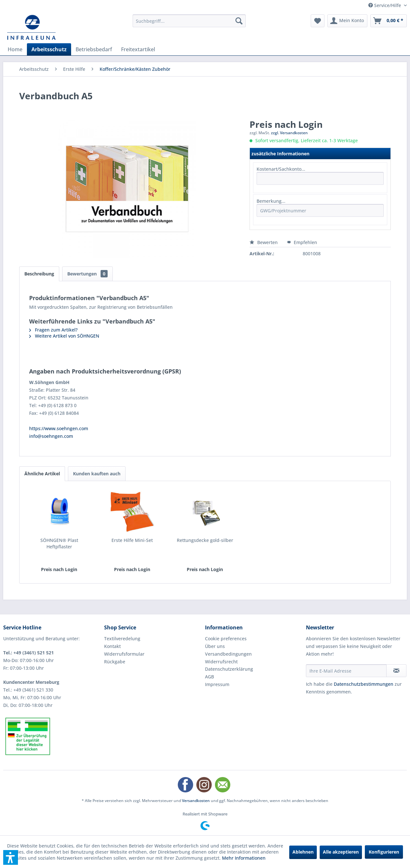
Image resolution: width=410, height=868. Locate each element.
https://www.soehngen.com (59, 428)
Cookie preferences (226, 639)
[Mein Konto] (347, 21)
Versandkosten (196, 801)
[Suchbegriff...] (189, 21)
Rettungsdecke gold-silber (205, 540)
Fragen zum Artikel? (53, 330)
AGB (209, 677)
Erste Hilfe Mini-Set (132, 540)
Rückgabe (115, 662)
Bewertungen (87, 274)
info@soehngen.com (51, 436)
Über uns (215, 646)
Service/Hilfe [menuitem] (385, 5)
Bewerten (264, 242)
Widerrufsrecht (221, 662)
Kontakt (112, 646)
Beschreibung (39, 274)
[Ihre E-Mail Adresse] (346, 671)
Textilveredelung (122, 639)
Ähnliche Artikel (42, 474)
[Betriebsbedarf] (94, 49)
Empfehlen (302, 242)
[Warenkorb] (389, 21)
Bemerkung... (271, 201)
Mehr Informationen (244, 858)
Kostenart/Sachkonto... (281, 169)
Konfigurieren (384, 852)
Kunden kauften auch (97, 474)
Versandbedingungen (228, 654)
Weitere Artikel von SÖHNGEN (64, 336)
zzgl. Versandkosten (289, 133)
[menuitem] (189, 21)
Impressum (217, 684)
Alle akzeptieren (341, 852)
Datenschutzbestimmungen (364, 684)
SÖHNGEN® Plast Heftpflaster (59, 543)
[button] (11, 857)
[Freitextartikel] (138, 49)
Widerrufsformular (124, 654)
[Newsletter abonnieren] (396, 671)
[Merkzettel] (318, 21)
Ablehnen (303, 852)
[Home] (15, 49)
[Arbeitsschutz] (49, 49)
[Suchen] (239, 21)
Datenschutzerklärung (229, 669)
